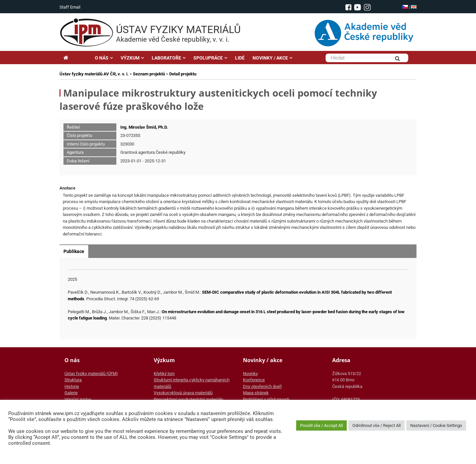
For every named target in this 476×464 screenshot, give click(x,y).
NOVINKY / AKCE (270, 58)
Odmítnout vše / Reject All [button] (377, 425)
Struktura (73, 380)
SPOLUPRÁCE (208, 58)
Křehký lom (164, 374)
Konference (254, 380)
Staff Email (70, 7)
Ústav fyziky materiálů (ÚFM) (91, 374)
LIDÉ (240, 58)
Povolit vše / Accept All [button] (321, 425)
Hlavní (75, 58)
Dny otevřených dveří (262, 386)
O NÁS (102, 58)
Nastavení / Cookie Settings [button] (436, 425)
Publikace (74, 251)
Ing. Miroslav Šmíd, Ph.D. (144, 127)
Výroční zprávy (78, 399)
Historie (72, 386)
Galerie (71, 393)
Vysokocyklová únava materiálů (183, 393)
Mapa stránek (256, 393)
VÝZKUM (130, 58)
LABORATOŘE (166, 58)
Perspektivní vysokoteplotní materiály (188, 399)
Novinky (250, 374)
